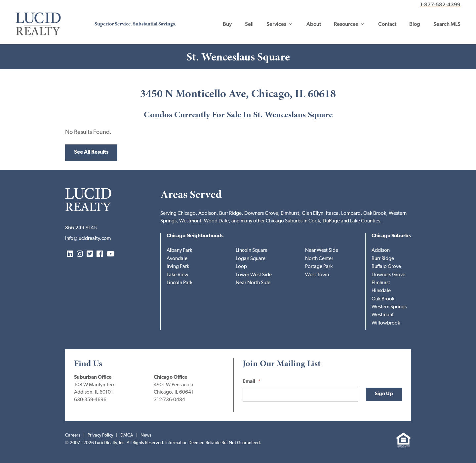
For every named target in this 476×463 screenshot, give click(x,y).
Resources (346, 24)
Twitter (90, 254)
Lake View (178, 275)
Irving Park (178, 267)
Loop (241, 267)
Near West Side (322, 251)
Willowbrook (386, 323)
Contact (387, 24)
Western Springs (389, 307)
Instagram (80, 254)
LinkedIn (70, 254)
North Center (319, 259)
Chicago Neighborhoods (195, 236)
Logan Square (251, 259)
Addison (381, 251)
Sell (249, 24)
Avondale (177, 259)
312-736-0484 (169, 400)
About (314, 24)
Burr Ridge (383, 259)
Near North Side (253, 283)
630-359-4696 (90, 400)
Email (252, 382)
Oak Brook (383, 299)
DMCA (127, 435)
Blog (415, 24)
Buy (227, 24)
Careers (73, 435)
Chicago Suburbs (391, 236)
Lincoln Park (179, 283)
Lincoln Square (252, 251)
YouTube (110, 254)
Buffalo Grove (386, 267)
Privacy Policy (100, 435)
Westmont (383, 315)
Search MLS (447, 24)
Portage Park (319, 267)
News (146, 435)
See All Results (91, 152)
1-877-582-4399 (440, 4)
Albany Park (179, 251)
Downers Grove (388, 275)
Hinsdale (381, 291)
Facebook (100, 254)
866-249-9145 (81, 228)
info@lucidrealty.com (88, 239)
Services (276, 24)
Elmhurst (381, 283)
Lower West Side (254, 275)
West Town (317, 275)
